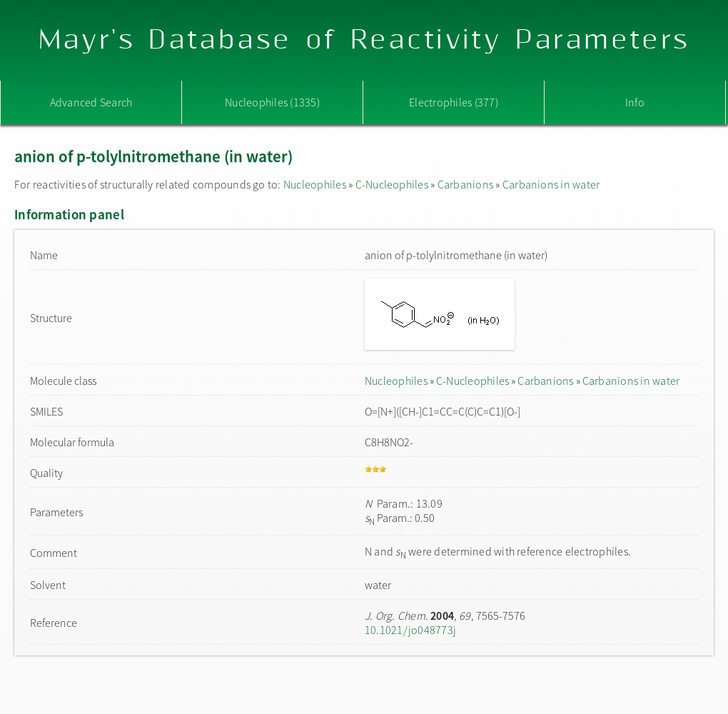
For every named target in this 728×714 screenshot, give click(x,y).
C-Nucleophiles (392, 184)
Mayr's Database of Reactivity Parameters (364, 40)
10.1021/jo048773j (410, 630)
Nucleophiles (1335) (272, 102)
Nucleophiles (315, 184)
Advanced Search (91, 102)
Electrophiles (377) (454, 102)
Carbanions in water (551, 184)
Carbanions (465, 184)
